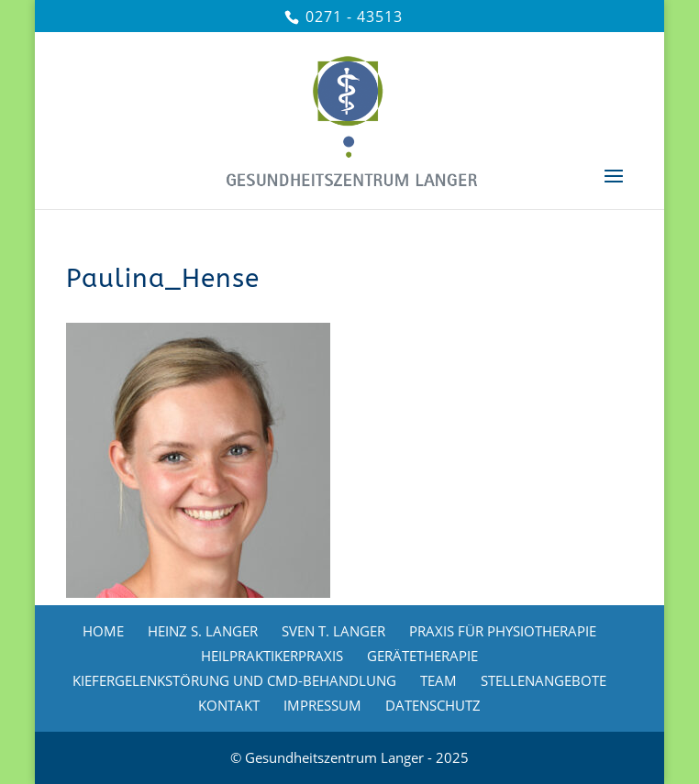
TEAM (438, 680)
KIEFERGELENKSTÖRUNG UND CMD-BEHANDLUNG (234, 680)
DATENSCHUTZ (433, 705)
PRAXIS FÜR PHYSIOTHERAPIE (503, 631)
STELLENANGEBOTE (544, 680)
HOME (103, 631)
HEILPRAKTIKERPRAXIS (272, 656)
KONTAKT (229, 705)
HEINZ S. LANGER (203, 631)
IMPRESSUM (322, 705)
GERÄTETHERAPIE (422, 656)
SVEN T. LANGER (333, 631)
